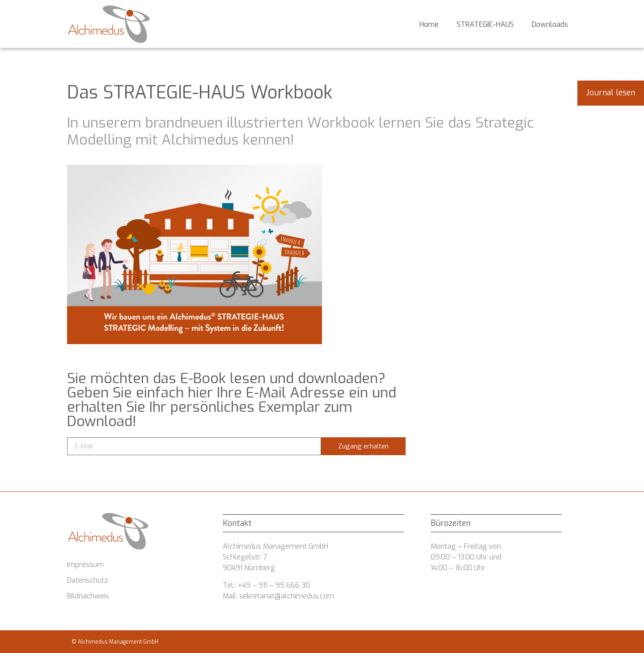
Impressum (85, 565)
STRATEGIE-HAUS (485, 24)
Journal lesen (611, 93)
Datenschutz (88, 580)
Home (429, 24)
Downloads (550, 24)
